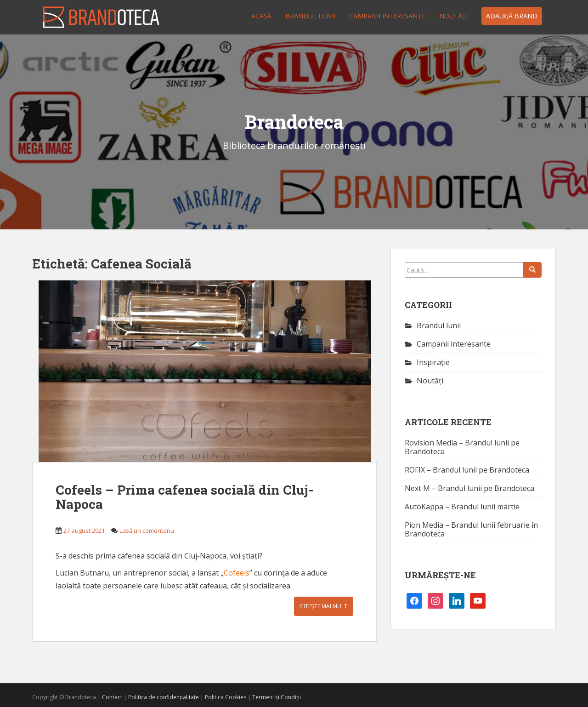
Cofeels (237, 573)
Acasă (261, 16)
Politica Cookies (226, 697)
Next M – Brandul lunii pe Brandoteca (469, 488)
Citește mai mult (324, 606)
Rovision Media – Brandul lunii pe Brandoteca (462, 447)
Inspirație (433, 362)
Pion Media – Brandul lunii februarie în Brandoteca (471, 529)
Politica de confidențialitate (164, 697)
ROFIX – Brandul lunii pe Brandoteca (467, 470)
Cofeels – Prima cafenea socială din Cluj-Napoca (185, 497)
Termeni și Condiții (277, 697)
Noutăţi (453, 16)
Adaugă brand (512, 16)
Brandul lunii (310, 16)
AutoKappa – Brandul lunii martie (462, 507)
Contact (112, 697)
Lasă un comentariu (147, 530)
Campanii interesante (387, 16)
